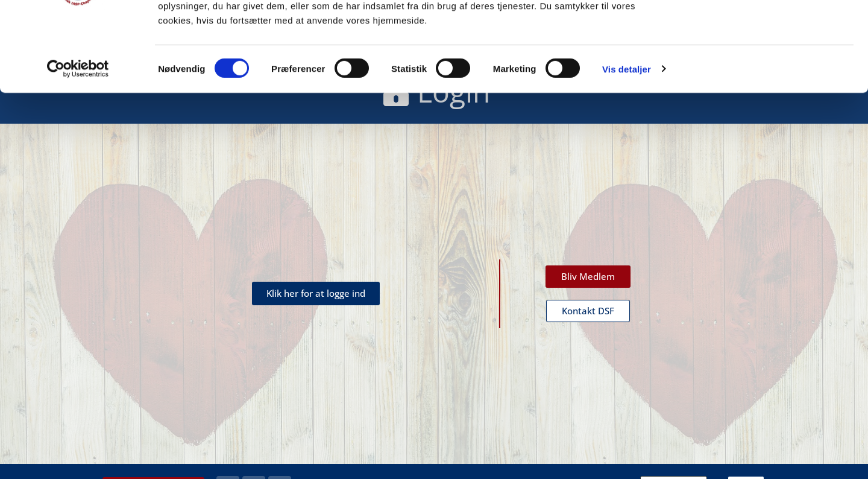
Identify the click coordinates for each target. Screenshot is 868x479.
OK (768, 32)
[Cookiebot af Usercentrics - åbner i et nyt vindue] (78, 151)
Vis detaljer (627, 151)
